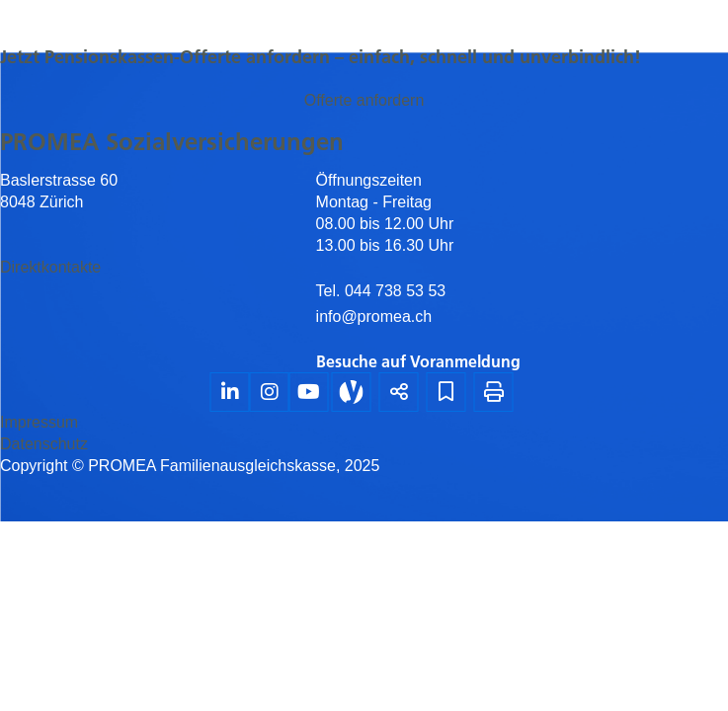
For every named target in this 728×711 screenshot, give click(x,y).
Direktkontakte (50, 267)
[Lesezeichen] (446, 392)
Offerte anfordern (364, 100)
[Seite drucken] (494, 392)
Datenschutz (44, 444)
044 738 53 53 (393, 291)
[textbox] (522, 271)
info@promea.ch (374, 316)
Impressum (39, 422)
